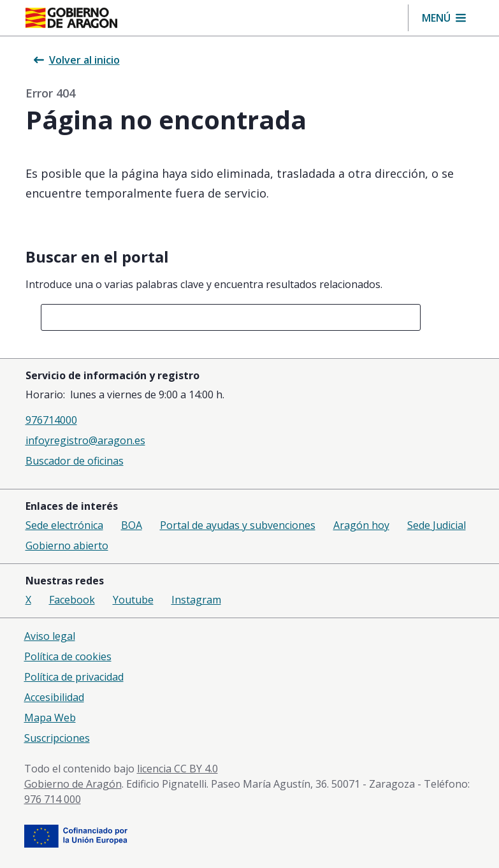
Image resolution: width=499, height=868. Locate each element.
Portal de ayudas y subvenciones (238, 525)
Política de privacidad (74, 677)
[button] (444, 18)
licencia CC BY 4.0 (177, 769)
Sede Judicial (437, 525)
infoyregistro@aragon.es (85, 440)
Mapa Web (50, 718)
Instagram (196, 600)
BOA (132, 525)
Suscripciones (57, 738)
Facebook (72, 600)
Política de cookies (68, 656)
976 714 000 (53, 799)
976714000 (51, 420)
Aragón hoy (361, 525)
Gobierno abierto (67, 546)
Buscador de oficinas (75, 461)
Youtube (133, 600)
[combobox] (231, 317)
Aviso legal (50, 636)
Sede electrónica (64, 525)
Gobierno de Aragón (73, 784)
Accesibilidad (54, 697)
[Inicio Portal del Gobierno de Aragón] (71, 18)
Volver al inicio (77, 60)
